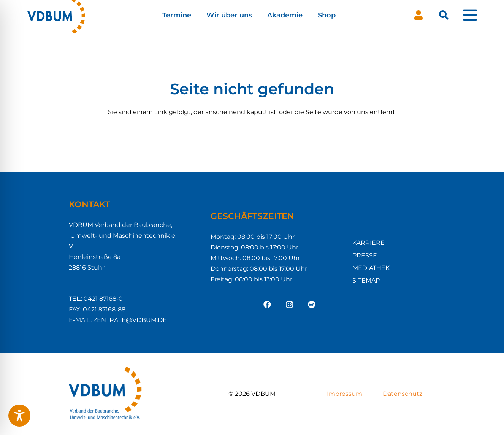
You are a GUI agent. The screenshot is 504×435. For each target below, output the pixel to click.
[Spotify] (311, 305)
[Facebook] (267, 305)
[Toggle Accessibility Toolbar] (19, 416)
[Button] (418, 15)
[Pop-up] (470, 15)
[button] (444, 15)
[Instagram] (289, 305)
